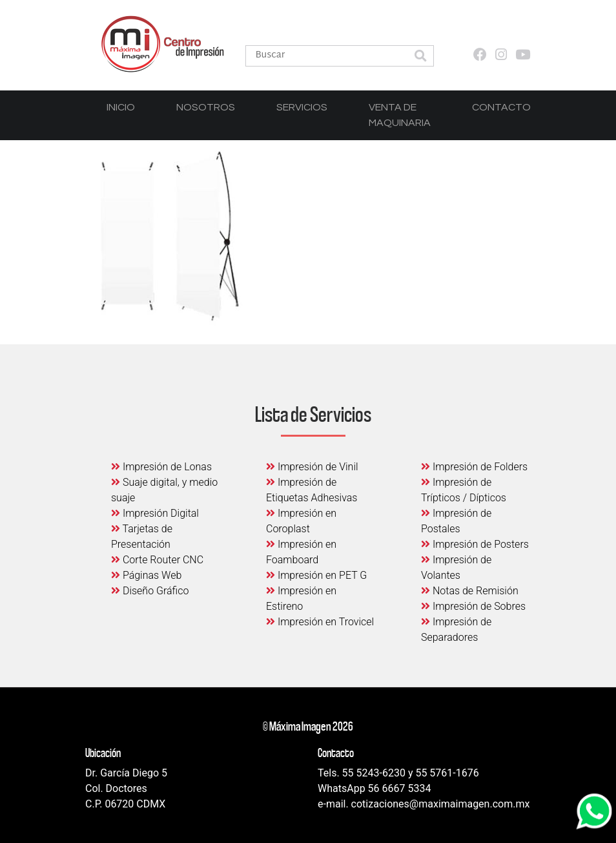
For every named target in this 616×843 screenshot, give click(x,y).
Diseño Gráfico (150, 591)
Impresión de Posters (475, 544)
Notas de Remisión (470, 591)
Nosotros (206, 107)
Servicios (302, 107)
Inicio (121, 107)
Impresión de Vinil (312, 467)
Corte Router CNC (157, 560)
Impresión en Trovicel (320, 622)
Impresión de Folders (474, 467)
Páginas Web (146, 575)
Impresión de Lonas (161, 467)
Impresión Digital (155, 513)
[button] (420, 57)
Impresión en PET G (316, 575)
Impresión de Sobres (473, 606)
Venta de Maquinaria (400, 115)
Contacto (501, 107)
